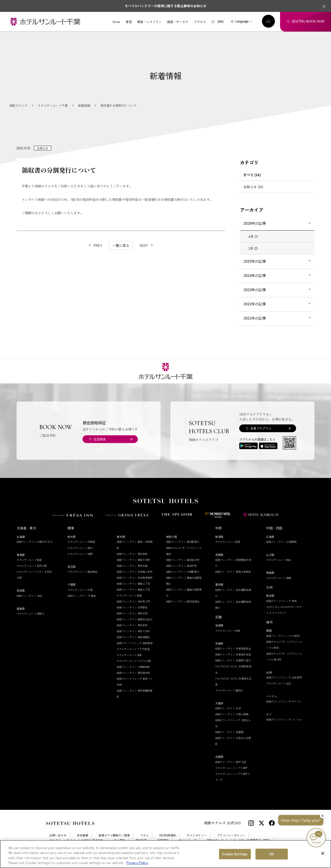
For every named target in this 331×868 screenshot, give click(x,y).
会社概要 (82, 835)
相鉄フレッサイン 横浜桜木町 (183, 560)
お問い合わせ (58, 835)
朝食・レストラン (149, 22)
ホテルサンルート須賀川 (30, 614)
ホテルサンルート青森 (29, 560)
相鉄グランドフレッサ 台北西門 (284, 677)
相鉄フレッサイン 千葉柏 (82, 596)
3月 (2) (253, 248)
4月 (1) (253, 236)
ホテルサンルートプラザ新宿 (133, 649)
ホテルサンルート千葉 (80, 590)
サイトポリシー (197, 835)
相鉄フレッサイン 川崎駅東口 (183, 572)
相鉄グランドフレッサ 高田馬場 (135, 643)
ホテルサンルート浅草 (129, 655)
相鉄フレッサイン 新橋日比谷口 (135, 619)
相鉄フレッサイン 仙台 (29, 596)
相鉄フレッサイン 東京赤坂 (132, 613)
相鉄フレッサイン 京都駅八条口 (233, 660)
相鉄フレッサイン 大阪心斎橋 (232, 714)
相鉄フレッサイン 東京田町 (132, 625)
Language (242, 21)
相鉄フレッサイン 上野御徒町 (133, 667)
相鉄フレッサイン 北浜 (228, 708)
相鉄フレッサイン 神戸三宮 (231, 762)
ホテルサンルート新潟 (228, 542)
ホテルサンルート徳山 (279, 560)
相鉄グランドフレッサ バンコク (284, 719)
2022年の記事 (255, 304)
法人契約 (119, 840)
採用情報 (55, 845)
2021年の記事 (255, 318)
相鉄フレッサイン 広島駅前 (281, 542)
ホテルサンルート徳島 (279, 578)
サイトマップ (187, 840)
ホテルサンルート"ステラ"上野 (134, 661)
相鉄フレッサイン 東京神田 (132, 554)
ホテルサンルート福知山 (229, 690)
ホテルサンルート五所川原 (32, 566)
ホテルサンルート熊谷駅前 (82, 572)
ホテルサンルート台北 (279, 683)
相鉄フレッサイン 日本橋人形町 (135, 572)
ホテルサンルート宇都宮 (81, 542)
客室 (129, 22)
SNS (220, 22)
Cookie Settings (81, 845)
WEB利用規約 (168, 835)
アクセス (200, 22)
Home (116, 22)
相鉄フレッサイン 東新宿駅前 (133, 637)
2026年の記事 (255, 223)
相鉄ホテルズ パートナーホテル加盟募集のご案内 (238, 840)
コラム (144, 835)
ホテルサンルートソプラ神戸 (231, 768)
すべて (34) (252, 175)
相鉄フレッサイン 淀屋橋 (229, 732)
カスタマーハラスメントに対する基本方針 (76, 840)
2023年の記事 (255, 290)
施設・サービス (178, 22)
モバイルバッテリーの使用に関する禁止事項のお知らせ (165, 6)
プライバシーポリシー (231, 835)
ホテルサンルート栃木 (80, 548)
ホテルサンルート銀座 (129, 595)
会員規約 (163, 840)
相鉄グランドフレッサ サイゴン (284, 701)
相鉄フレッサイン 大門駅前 (132, 607)
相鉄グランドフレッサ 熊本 (281, 601)
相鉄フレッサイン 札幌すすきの (35, 542)
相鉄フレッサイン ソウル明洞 (283, 636)
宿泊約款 (141, 840)
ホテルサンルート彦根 (228, 631)
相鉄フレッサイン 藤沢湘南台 (183, 601)
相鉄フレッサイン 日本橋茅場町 (135, 578)
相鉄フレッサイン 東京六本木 (133, 631)
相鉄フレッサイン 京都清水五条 (233, 654)
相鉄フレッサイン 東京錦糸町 (133, 673)
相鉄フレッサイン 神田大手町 (133, 560)
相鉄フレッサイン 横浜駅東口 (183, 542)
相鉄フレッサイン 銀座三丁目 (133, 584)
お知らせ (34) (253, 187)
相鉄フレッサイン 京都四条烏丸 (233, 648)
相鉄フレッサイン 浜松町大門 (133, 601)
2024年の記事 (255, 276)
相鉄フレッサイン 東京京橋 (132, 566)
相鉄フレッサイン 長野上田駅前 (233, 572)
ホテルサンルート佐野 (80, 554)
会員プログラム (261, 428)
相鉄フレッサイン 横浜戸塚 (181, 566)
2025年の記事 (255, 261)
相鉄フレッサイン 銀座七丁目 (133, 589)
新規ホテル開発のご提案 (114, 835)
